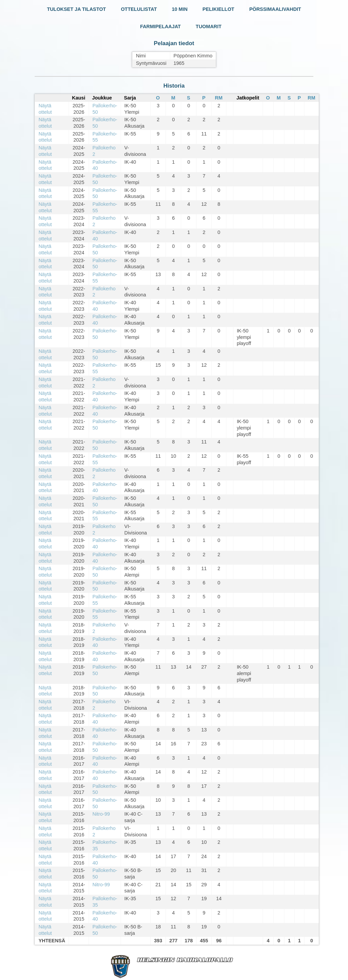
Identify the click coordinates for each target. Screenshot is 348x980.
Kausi (79, 98)
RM (219, 98)
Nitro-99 (101, 814)
